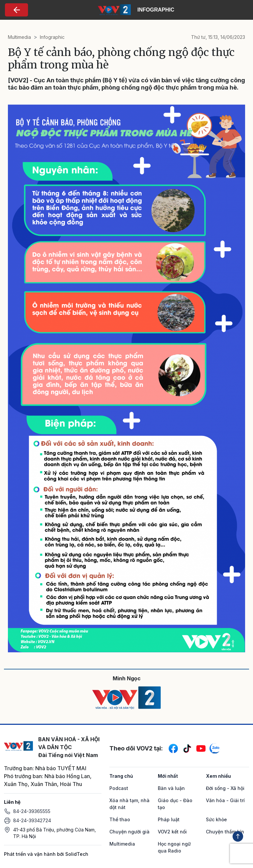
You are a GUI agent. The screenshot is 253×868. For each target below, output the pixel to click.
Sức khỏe (216, 819)
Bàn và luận (171, 788)
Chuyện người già (129, 832)
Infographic (52, 37)
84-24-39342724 (32, 820)
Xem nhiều (218, 776)
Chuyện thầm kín (225, 832)
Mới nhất (168, 776)
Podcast (119, 788)
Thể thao (120, 819)
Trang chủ (121, 776)
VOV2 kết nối (172, 832)
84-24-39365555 (32, 811)
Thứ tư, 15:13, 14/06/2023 (218, 37)
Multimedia (19, 37)
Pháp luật (169, 819)
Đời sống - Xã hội (225, 788)
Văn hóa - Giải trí (225, 800)
